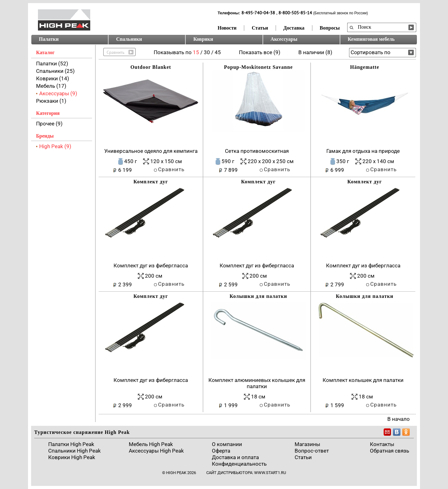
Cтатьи (303, 457)
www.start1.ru (270, 473)
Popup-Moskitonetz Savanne (258, 67)
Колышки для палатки (258, 296)
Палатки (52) (52, 63)
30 (207, 52)
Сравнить (171, 169)
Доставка (294, 28)
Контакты (382, 444)
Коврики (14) (53, 78)
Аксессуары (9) (58, 93)
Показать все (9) (260, 52)
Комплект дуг (151, 182)
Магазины (307, 444)
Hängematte (365, 67)
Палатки (49, 39)
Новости (227, 28)
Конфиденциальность (239, 464)
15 (196, 52)
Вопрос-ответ (312, 451)
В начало (399, 419)
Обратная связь (390, 451)
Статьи (260, 28)
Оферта (221, 451)
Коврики (203, 39)
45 (218, 52)
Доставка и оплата (235, 457)
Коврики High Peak (72, 457)
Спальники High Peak (75, 451)
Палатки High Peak (71, 444)
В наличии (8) (315, 52)
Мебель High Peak (151, 444)
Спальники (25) (55, 71)
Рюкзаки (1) (51, 101)
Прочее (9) (49, 124)
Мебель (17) (51, 86)
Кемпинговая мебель (371, 39)
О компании (227, 444)
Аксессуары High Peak (156, 451)
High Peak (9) (55, 146)
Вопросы (330, 28)
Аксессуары (284, 39)
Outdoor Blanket (151, 67)
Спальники (129, 39)
